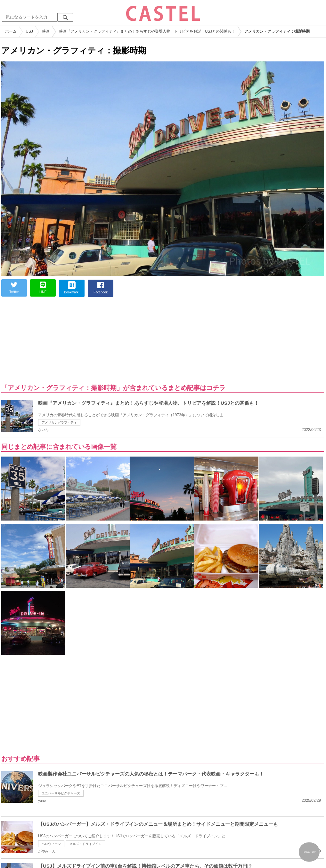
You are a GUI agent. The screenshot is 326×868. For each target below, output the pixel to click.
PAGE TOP (309, 852)
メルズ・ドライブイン (86, 844)
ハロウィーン (51, 844)
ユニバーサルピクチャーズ (61, 793)
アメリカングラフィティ (59, 422)
